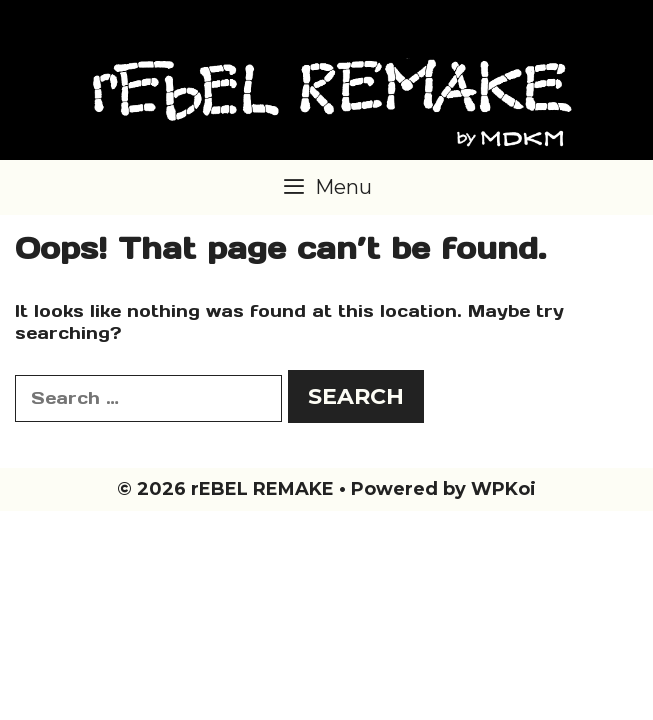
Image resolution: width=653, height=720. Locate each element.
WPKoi (503, 489)
